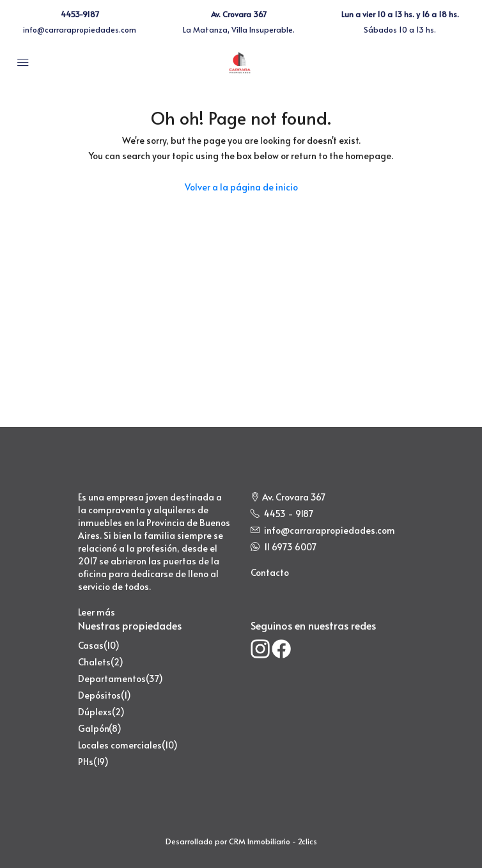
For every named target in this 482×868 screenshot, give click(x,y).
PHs (86, 762)
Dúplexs (95, 712)
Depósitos (99, 695)
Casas (91, 645)
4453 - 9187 (289, 514)
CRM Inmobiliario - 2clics (273, 841)
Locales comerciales (120, 745)
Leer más (97, 612)
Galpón (93, 728)
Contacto (270, 572)
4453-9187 (80, 14)
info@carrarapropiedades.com (80, 29)
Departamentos (112, 678)
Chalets (94, 662)
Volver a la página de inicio (241, 187)
